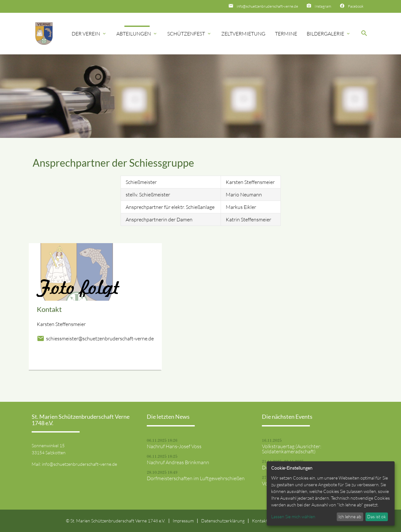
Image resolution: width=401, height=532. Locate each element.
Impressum (183, 521)
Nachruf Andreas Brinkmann (178, 462)
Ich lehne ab (350, 516)
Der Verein (89, 34)
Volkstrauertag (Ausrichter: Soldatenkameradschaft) (292, 449)
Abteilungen (137, 34)
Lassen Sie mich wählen (293, 516)
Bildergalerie (329, 34)
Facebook (356, 6)
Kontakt (260, 521)
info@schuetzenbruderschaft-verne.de (267, 6)
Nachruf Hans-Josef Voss (174, 446)
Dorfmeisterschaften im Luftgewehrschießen (196, 478)
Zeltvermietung (243, 34)
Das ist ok (377, 516)
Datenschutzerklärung (223, 521)
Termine (286, 34)
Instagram (323, 6)
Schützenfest (189, 34)
